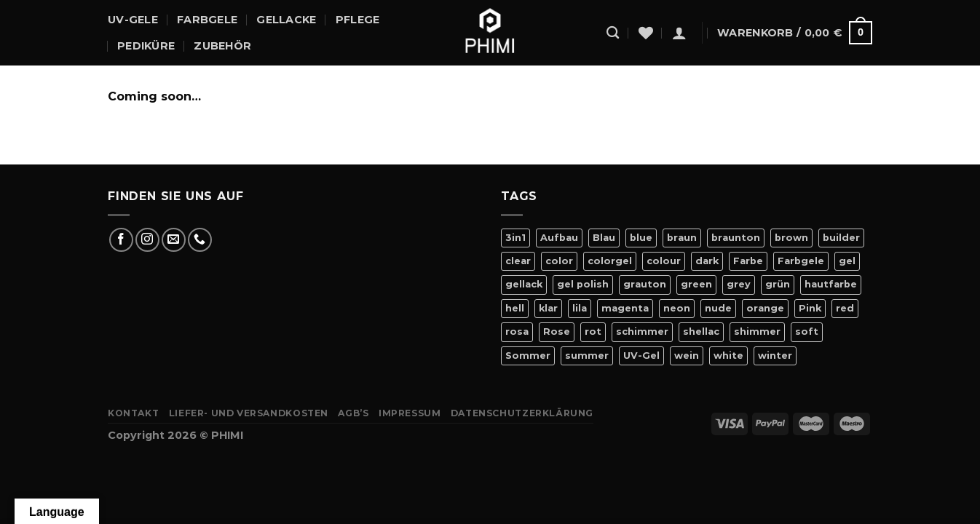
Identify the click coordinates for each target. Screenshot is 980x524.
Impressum (410, 413)
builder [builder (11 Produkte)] (841, 238)
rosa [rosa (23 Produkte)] (517, 332)
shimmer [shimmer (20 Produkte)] (757, 332)
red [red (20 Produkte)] (845, 308)
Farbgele (207, 20)
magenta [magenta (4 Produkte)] (625, 308)
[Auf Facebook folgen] (121, 240)
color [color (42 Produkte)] (559, 261)
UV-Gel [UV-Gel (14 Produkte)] (641, 356)
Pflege (358, 20)
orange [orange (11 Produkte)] (765, 308)
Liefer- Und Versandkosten (249, 413)
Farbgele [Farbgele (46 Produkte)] (801, 261)
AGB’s (353, 413)
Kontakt (133, 413)
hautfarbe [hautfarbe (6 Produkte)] (831, 284)
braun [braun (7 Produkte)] (682, 238)
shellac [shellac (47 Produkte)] (701, 332)
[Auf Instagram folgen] (147, 240)
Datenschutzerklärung (522, 413)
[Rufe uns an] (200, 240)
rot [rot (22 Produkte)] (593, 332)
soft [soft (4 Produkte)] (807, 332)
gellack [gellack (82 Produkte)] (524, 284)
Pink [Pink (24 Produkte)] (810, 308)
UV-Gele (133, 20)
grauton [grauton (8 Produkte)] (645, 284)
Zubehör (222, 46)
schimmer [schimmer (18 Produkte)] (642, 332)
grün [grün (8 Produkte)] (778, 284)
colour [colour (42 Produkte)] (664, 261)
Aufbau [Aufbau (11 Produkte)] (559, 238)
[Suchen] (613, 33)
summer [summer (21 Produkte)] (587, 356)
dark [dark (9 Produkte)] (707, 261)
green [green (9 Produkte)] (696, 284)
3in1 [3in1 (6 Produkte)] (515, 238)
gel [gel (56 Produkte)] (847, 261)
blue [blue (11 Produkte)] (641, 238)
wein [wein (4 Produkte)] (687, 356)
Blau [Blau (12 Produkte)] (604, 238)
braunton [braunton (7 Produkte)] (736, 238)
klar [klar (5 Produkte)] (548, 308)
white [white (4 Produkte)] (728, 356)
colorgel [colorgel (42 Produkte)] (610, 261)
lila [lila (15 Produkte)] (580, 308)
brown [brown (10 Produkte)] (791, 238)
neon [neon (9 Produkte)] (677, 308)
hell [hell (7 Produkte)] (515, 308)
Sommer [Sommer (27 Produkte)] (528, 356)
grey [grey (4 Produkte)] (739, 284)
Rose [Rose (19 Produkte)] (557, 332)
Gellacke (286, 20)
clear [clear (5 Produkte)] (518, 261)
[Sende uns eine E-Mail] (174, 240)
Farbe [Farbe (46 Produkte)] (748, 261)
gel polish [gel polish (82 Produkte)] (583, 284)
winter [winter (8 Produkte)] (775, 356)
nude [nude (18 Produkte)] (718, 308)
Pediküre (146, 46)
